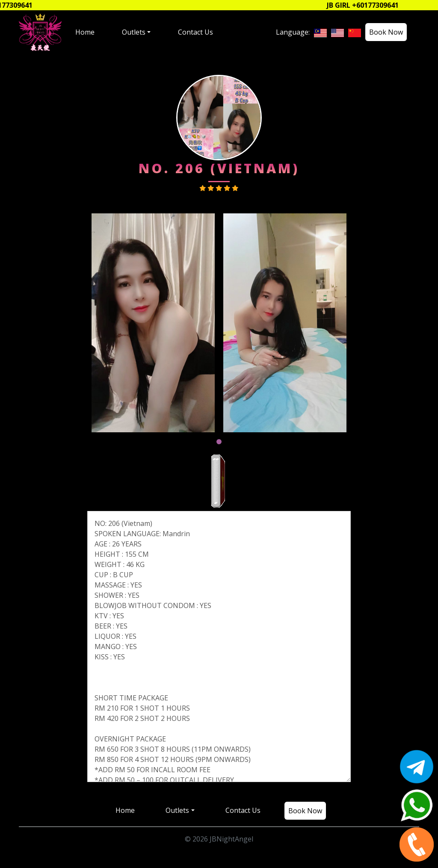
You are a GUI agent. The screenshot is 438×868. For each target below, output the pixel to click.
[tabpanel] (153, 323)
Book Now (386, 32)
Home (85, 32)
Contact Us (195, 32)
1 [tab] (219, 442)
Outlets (134, 32)
